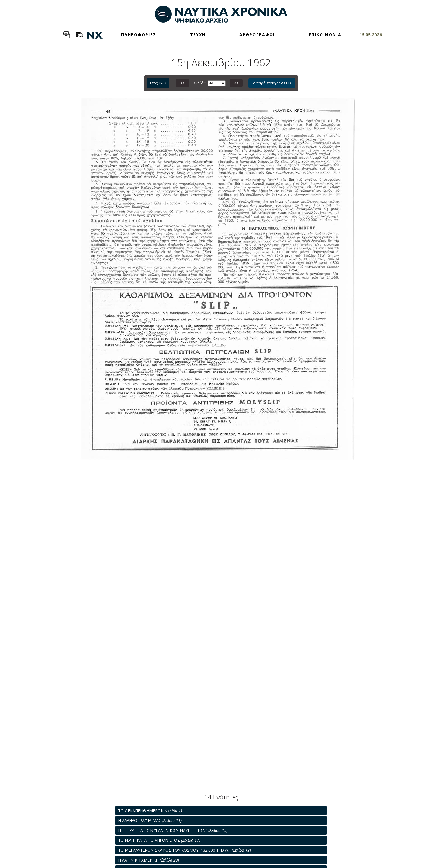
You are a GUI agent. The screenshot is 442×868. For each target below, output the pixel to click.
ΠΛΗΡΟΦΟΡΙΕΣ (139, 35)
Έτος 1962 (158, 83)
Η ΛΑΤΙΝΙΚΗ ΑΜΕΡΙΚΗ (149, 860)
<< (182, 83)
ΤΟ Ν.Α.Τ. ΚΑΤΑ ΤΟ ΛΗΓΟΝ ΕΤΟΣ (159, 840)
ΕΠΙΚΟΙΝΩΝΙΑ (325, 35)
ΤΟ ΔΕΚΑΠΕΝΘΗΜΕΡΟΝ (150, 811)
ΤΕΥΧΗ (198, 35)
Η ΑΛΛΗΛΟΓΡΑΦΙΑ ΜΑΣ (150, 820)
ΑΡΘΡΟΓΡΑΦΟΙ (257, 35)
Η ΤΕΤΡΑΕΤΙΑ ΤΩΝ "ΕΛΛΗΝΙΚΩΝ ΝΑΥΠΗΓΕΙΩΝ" (173, 830)
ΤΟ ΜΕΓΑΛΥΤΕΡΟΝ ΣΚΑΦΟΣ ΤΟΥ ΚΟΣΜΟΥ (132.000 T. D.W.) (184, 850)
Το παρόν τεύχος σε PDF (272, 83)
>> (236, 83)
